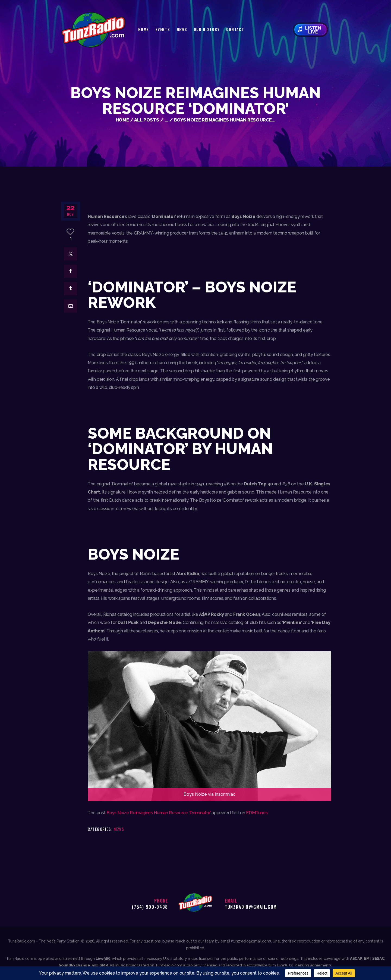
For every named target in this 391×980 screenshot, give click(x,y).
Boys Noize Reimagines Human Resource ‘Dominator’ (159, 813)
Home (122, 120)
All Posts (146, 120)
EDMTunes (257, 813)
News (119, 829)
